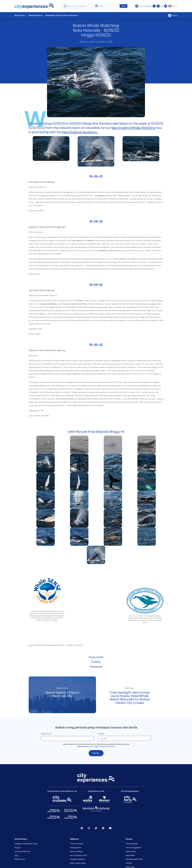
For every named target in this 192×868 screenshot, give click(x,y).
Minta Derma (20, 859)
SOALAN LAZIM (76, 844)
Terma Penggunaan (95, 746)
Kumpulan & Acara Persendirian (62, 15)
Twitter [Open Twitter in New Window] (96, 828)
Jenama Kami (36, 15)
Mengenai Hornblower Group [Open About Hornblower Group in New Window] (26, 844)
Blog (16, 855)
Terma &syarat (132, 844)
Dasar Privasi (110, 746)
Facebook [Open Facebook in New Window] (82, 828)
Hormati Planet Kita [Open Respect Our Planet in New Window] (22, 851)
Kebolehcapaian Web (134, 859)
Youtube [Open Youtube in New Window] (110, 828)
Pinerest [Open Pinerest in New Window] (103, 828)
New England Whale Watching (133, 128)
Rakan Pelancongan (78, 863)
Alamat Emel (46, 734)
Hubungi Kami (76, 848)
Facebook (96, 667)
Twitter (96, 662)
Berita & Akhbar (76, 851)
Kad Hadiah (130, 855)
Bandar (101, 734)
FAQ (160, 6)
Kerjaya (18, 848)
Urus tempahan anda (78, 855)
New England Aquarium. (81, 132)
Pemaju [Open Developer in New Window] (129, 863)
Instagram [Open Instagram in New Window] (89, 828)
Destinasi (20, 15)
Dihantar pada (96, 42)
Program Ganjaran (77, 859)
